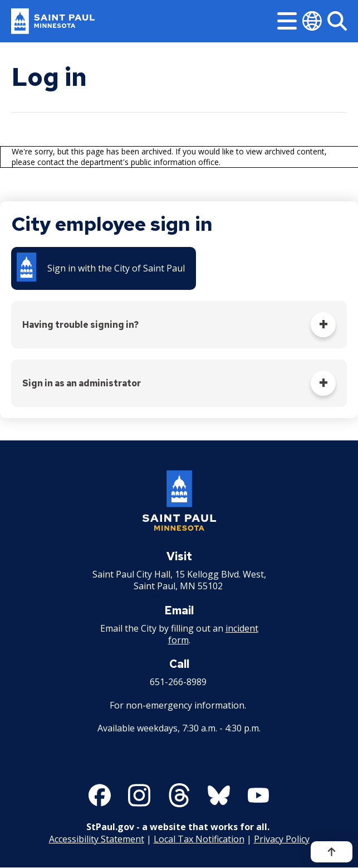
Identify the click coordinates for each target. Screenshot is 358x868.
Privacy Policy (282, 839)
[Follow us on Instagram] (139, 795)
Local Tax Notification (199, 839)
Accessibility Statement (97, 839)
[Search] (337, 21)
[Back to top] (332, 852)
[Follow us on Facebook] (100, 795)
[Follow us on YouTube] (258, 795)
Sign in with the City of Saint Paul (116, 268)
